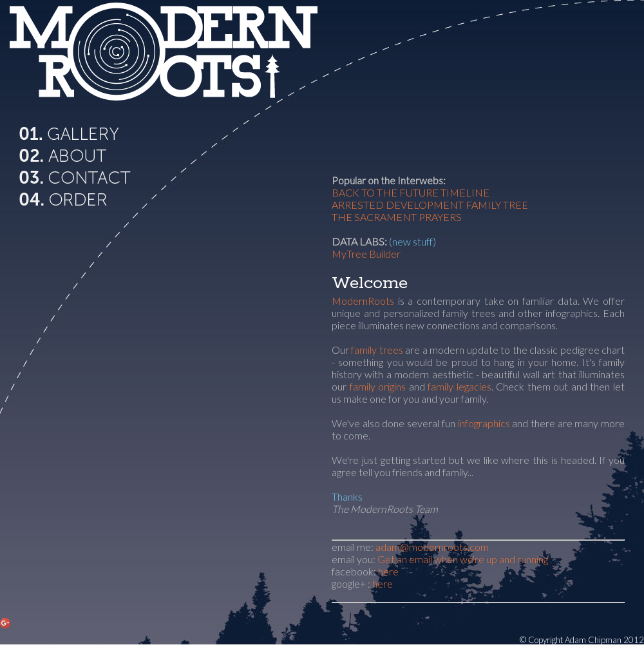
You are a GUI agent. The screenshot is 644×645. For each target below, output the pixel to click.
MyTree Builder (366, 254)
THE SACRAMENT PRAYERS (397, 217)
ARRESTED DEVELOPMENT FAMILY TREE (430, 205)
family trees (377, 350)
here (388, 571)
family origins (378, 386)
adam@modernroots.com (432, 547)
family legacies (459, 386)
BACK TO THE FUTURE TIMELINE (411, 192)
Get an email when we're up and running (463, 559)
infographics (484, 423)
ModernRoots (363, 301)
